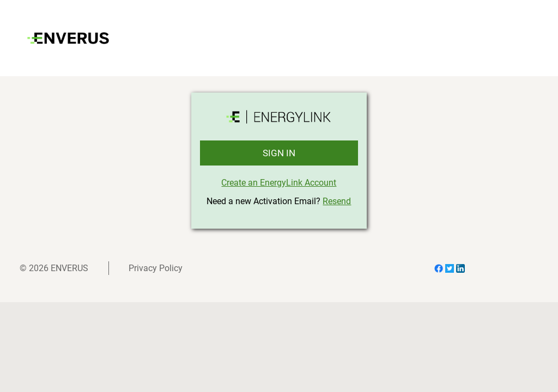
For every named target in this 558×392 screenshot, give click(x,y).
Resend (337, 201)
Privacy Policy (156, 268)
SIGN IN (279, 153)
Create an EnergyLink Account (279, 183)
